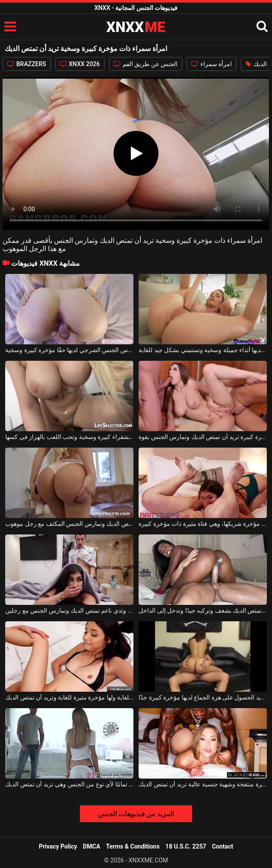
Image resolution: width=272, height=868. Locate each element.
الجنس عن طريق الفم (145, 64)
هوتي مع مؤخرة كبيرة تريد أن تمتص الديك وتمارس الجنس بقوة (202, 437)
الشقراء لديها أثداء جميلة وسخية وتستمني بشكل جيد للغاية (202, 350)
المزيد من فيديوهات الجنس (136, 814)
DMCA (92, 846)
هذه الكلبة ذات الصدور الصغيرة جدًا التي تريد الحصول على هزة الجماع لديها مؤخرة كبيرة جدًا (202, 697)
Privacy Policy (58, 846)
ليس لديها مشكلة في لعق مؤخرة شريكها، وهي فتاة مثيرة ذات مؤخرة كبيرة (202, 524)
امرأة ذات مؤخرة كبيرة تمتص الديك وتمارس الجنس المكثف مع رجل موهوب (69, 524)
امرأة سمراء (212, 64)
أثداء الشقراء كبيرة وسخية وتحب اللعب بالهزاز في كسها (69, 437)
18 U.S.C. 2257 (186, 846)
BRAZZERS (27, 64)
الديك (256, 64)
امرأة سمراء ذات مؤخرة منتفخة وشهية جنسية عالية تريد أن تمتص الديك (202, 784)
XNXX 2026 (80, 64)
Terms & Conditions (133, 846)
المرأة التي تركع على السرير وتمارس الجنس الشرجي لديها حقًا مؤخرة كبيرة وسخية (69, 350)
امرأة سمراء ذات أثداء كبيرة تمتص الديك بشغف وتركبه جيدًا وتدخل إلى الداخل (202, 610)
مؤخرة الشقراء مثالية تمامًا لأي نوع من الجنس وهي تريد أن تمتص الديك (69, 784)
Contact (223, 846)
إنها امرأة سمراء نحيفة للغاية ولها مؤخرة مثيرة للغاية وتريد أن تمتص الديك (69, 697)
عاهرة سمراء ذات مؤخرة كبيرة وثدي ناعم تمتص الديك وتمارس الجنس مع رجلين (69, 610)
